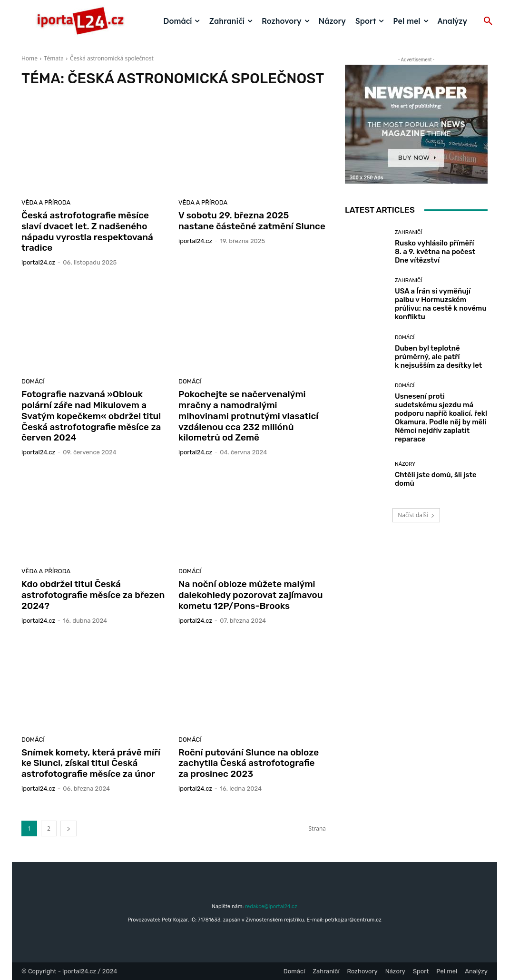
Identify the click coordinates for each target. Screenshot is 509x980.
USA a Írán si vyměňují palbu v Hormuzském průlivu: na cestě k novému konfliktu (441, 304)
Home (29, 58)
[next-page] (69, 828)
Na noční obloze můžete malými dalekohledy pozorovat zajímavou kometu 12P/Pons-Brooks (251, 595)
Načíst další (416, 515)
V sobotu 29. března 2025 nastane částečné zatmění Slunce (252, 221)
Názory (405, 464)
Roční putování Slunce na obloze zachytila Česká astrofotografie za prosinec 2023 (249, 763)
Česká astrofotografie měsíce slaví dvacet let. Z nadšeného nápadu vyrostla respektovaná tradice (87, 231)
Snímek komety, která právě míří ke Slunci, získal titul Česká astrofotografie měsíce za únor (91, 763)
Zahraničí (408, 232)
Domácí (33, 381)
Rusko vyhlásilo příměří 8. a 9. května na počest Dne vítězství (435, 252)
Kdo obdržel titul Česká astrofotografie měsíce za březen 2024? (93, 595)
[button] (488, 21)
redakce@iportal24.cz (271, 906)
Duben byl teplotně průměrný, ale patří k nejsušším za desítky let (438, 357)
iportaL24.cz (38, 262)
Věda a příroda (46, 202)
